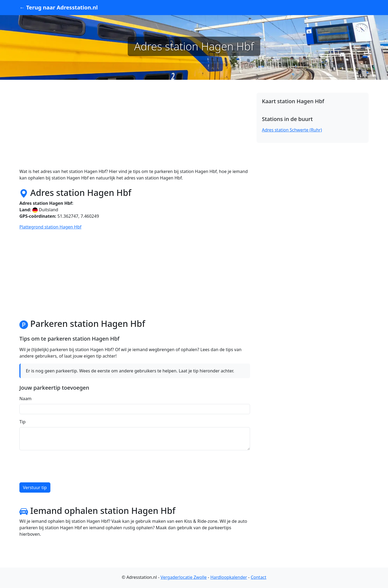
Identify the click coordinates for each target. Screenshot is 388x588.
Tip (22, 422)
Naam (25, 399)
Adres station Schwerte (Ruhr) (292, 130)
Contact (258, 577)
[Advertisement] (135, 130)
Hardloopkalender (229, 577)
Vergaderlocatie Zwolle (184, 577)
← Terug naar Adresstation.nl (59, 7)
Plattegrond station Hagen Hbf (50, 227)
